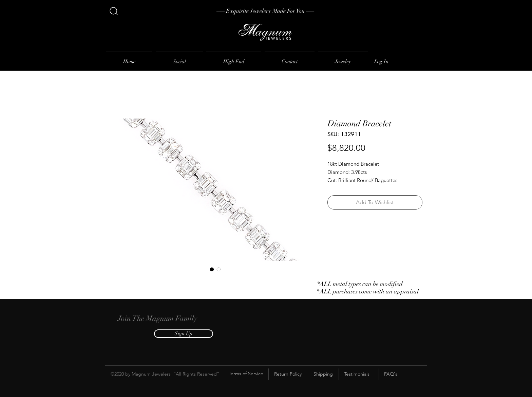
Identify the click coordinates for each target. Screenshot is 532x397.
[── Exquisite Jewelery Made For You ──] (265, 11)
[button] (184, 334)
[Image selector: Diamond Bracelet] (212, 269)
